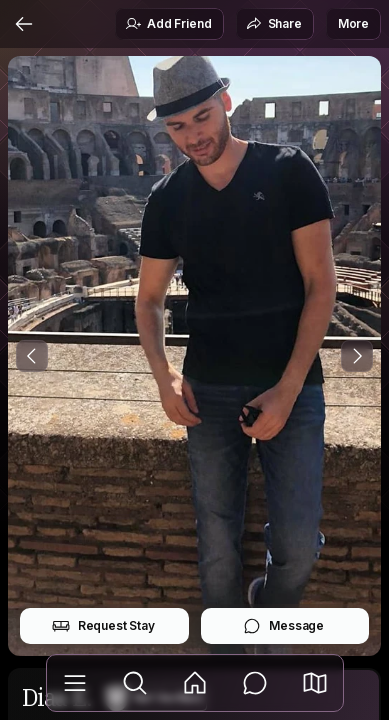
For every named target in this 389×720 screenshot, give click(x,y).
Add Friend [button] (168, 24)
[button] (315, 683)
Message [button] (283, 626)
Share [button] (274, 24)
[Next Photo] (357, 356)
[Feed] (195, 683)
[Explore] (135, 683)
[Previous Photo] (32, 356)
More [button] (353, 23)
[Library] (75, 683)
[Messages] (255, 683)
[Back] (24, 24)
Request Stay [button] (103, 626)
